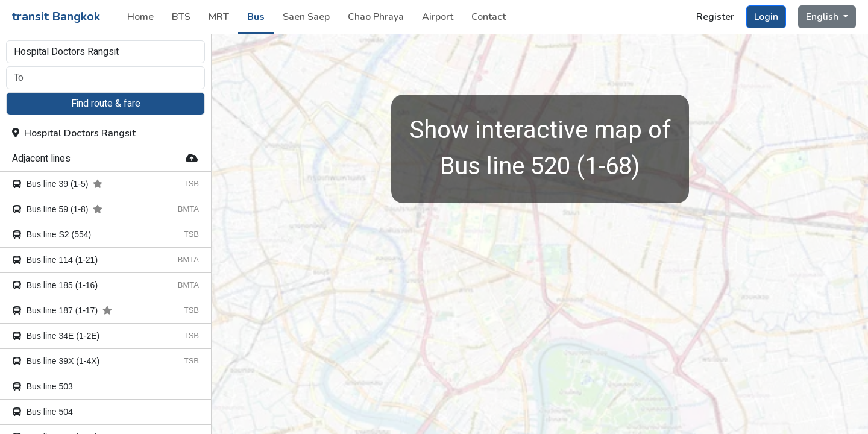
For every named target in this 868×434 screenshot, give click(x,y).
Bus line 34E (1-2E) (56, 336)
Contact (489, 17)
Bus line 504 (42, 412)
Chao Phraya (376, 17)
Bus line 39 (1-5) (57, 184)
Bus (256, 17)
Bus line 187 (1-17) (62, 310)
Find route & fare (106, 104)
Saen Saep (306, 17)
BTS (181, 17)
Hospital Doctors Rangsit (74, 133)
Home (140, 17)
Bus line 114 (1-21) (55, 260)
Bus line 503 (42, 386)
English (823, 17)
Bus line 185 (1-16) (55, 285)
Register (715, 17)
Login (766, 17)
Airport (438, 17)
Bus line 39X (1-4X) (56, 361)
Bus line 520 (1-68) (540, 149)
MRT (219, 17)
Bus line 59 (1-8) (57, 209)
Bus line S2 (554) (52, 234)
